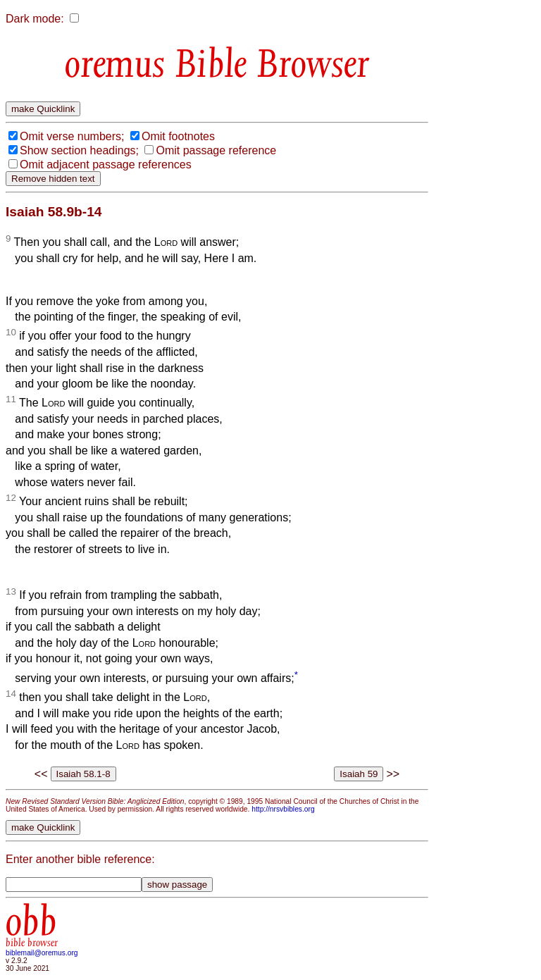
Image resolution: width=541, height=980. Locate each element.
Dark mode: (35, 19)
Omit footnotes (178, 136)
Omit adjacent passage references (106, 165)
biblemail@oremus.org (42, 953)
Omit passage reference (216, 150)
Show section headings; (79, 150)
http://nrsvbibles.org (283, 809)
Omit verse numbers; (72, 136)
